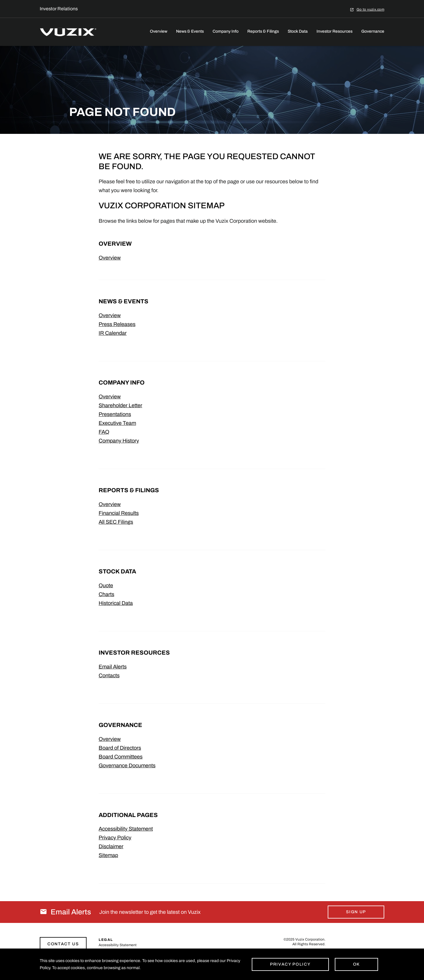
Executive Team (117, 423)
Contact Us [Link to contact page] (63, 944)
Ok (356, 964)
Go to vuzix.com (370, 9)
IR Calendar (113, 333)
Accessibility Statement (126, 829)
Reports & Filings (263, 31)
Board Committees (121, 757)
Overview (159, 31)
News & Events (190, 31)
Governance (373, 31)
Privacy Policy (115, 838)
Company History (119, 441)
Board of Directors (120, 748)
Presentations (115, 414)
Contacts (109, 675)
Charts (106, 594)
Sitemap (108, 855)
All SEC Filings (116, 522)
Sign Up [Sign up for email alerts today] (356, 912)
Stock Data (298, 31)
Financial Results (119, 513)
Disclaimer (111, 846)
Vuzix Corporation (310, 939)
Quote (106, 585)
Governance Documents (127, 766)
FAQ (104, 432)
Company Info (226, 31)
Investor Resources (334, 31)
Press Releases (117, 324)
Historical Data (116, 603)
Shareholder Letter (120, 405)
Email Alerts (113, 667)
